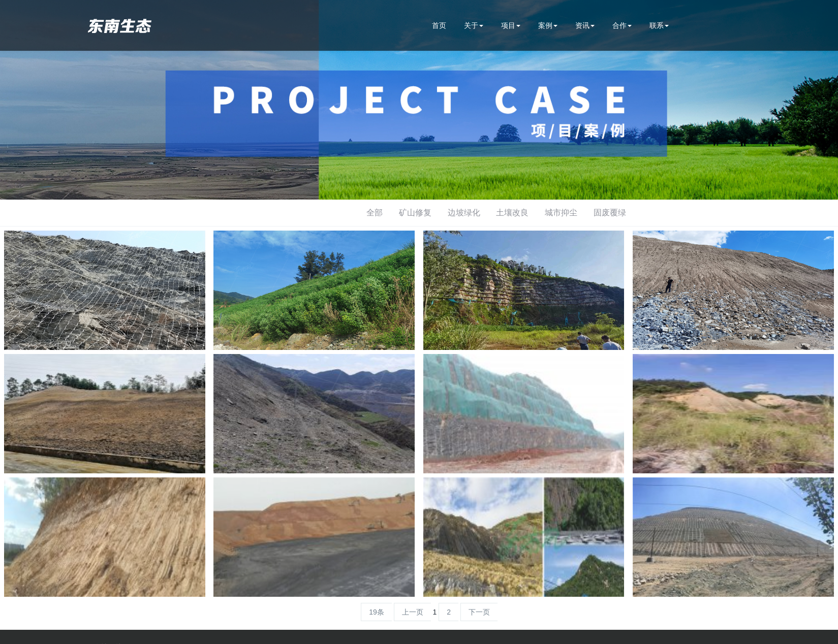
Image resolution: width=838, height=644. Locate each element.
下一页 (479, 612)
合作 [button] (622, 25)
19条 (377, 612)
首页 (439, 25)
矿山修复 (415, 213)
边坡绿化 (464, 213)
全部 (375, 213)
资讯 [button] (585, 25)
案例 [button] (548, 25)
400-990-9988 (718, 26)
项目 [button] (511, 25)
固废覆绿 (610, 213)
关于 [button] (474, 25)
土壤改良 (512, 213)
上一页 (413, 612)
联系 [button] (659, 25)
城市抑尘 (561, 213)
